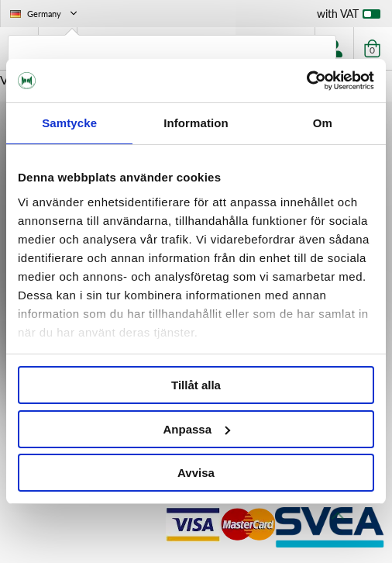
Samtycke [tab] (69, 123)
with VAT (349, 17)
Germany (45, 14)
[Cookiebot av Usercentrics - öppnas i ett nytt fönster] (306, 81)
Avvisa (196, 473)
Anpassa (196, 429)
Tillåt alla (196, 385)
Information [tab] (196, 123)
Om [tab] (323, 123)
